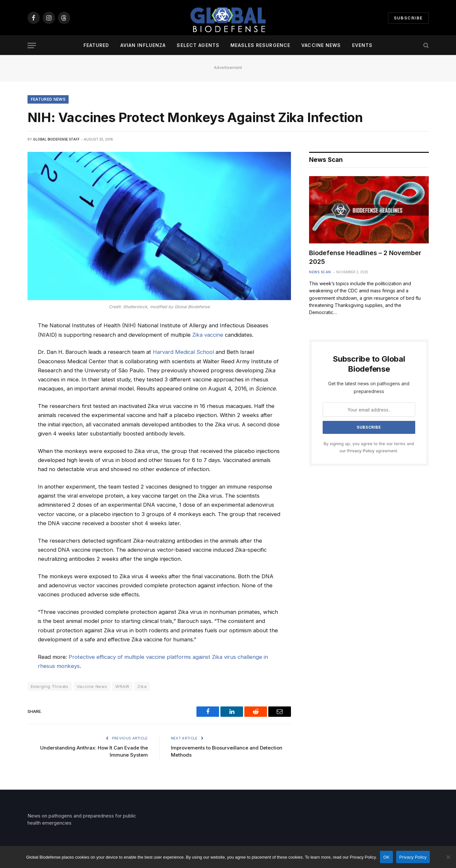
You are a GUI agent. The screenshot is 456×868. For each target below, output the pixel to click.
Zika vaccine (208, 335)
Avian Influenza (143, 45)
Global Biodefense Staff (56, 139)
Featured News (48, 99)
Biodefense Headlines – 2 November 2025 (365, 257)
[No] (448, 857)
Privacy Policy (361, 451)
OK (386, 857)
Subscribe (408, 18)
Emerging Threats (50, 686)
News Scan (320, 272)
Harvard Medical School (183, 352)
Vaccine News (321, 45)
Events (362, 45)
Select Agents (198, 45)
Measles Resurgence (260, 45)
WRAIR (122, 686)
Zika (142, 686)
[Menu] (32, 45)
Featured (96, 45)
